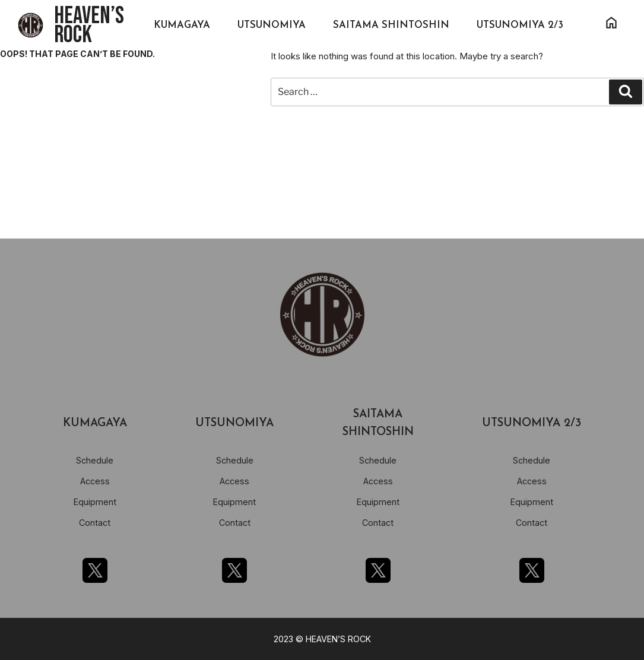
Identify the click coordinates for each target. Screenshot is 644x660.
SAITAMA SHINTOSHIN (391, 25)
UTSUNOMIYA (272, 25)
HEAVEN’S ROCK (89, 26)
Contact (95, 523)
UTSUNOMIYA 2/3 (520, 25)
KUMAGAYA (182, 25)
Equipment (95, 502)
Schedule (95, 460)
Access (95, 481)
